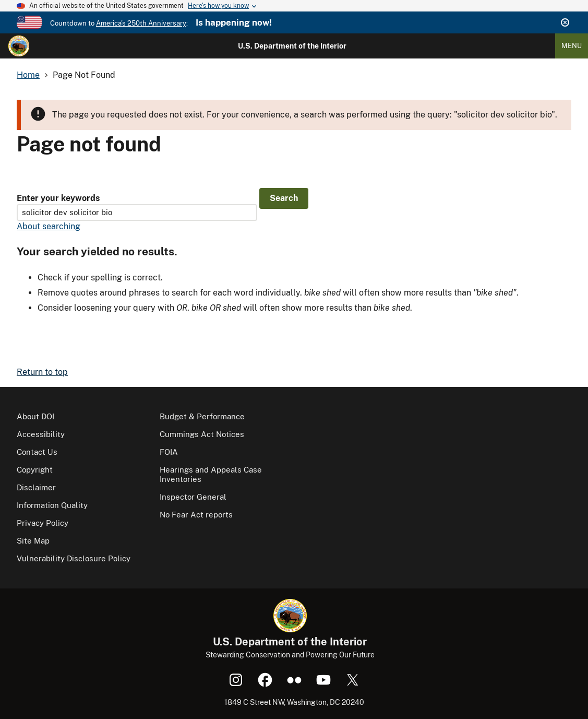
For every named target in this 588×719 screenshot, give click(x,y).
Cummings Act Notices (202, 434)
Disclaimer (36, 487)
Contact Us (37, 452)
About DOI (35, 416)
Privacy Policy (43, 523)
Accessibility (41, 434)
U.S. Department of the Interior (292, 46)
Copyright (35, 470)
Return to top (42, 372)
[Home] (19, 46)
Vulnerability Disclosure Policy (74, 558)
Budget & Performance (202, 416)
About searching (49, 226)
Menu (572, 46)
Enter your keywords (58, 198)
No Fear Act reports (196, 515)
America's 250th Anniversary (141, 23)
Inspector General (193, 497)
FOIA (169, 452)
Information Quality (52, 505)
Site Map (33, 541)
